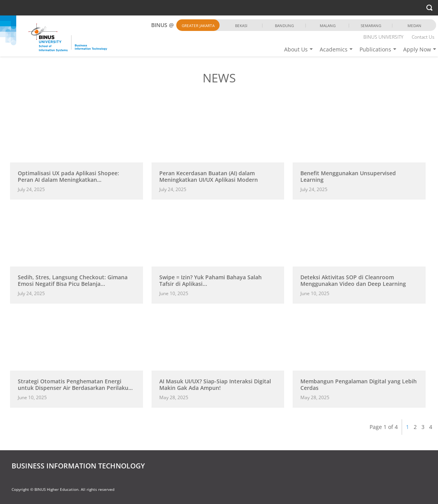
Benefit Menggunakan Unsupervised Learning (348, 176)
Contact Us (423, 37)
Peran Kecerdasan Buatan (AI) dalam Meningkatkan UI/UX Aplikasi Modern (209, 176)
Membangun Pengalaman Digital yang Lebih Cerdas (359, 384)
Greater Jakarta (198, 26)
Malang (328, 26)
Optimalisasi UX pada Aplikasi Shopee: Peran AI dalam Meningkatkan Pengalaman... (68, 180)
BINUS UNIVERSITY (383, 37)
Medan (414, 26)
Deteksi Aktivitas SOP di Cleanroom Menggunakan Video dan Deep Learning (353, 280)
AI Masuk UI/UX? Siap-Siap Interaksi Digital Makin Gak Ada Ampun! (215, 384)
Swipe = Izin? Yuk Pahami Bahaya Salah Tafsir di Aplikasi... (210, 280)
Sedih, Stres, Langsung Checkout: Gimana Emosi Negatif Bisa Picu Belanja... (73, 280)
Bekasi (241, 26)
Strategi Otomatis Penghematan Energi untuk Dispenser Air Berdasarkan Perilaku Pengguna (73, 387)
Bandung (284, 26)
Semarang (371, 26)
